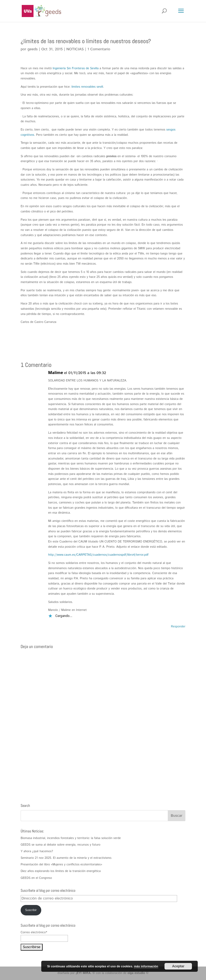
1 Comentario (99, 49)
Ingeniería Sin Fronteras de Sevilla (76, 68)
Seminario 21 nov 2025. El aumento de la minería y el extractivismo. (66, 858)
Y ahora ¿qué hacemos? (37, 851)
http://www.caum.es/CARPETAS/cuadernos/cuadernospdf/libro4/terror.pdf (98, 555)
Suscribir (31, 910)
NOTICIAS (75, 49)
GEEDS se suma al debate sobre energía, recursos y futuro (61, 845)
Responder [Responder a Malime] (178, 627)
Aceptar (178, 966)
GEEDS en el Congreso (36, 878)
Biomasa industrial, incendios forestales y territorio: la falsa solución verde (71, 838)
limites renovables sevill (87, 87)
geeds (33, 49)
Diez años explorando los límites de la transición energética (61, 871)
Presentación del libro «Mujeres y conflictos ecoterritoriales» (61, 865)
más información (146, 966)
